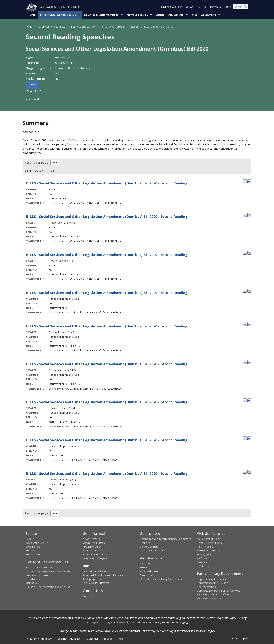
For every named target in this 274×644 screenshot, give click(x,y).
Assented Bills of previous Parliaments (105, 575)
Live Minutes (33, 579)
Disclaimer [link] (92, 639)
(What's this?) (33, 91)
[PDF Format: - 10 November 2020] (245, 291)
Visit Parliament (204, 15)
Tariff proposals (92, 579)
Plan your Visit (148, 575)
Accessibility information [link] (39, 639)
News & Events (137, 15)
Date (40, 171)
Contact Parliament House (155, 551)
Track (32, 85)
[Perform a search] (245, 7)
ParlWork (215, 7)
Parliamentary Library (95, 555)
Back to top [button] (240, 639)
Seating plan (33, 555)
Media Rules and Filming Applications (161, 579)
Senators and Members (102, 15)
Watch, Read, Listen (94, 543)
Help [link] (120, 639)
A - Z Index (203, 558)
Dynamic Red (33, 547)
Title (51, 171)
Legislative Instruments (96, 583)
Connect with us (149, 547)
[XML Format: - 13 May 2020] (249, 438)
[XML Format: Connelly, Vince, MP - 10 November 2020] (249, 362)
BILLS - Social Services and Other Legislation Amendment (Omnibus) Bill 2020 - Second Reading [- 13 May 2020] (107, 440)
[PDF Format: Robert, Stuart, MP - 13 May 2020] (245, 472)
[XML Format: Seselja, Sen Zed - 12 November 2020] (249, 253)
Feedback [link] (108, 639)
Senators (31, 551)
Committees (90, 596)
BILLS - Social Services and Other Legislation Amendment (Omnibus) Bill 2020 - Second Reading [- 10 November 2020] (107, 293)
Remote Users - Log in (209, 543)
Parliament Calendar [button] (170, 7)
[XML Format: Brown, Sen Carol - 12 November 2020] (249, 215)
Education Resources (95, 551)
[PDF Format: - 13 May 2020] (245, 438)
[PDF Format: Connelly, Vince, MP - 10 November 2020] (245, 362)
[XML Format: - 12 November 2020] (249, 181)
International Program (95, 558)
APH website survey (208, 551)
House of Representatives (41, 567)
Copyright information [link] (70, 639)
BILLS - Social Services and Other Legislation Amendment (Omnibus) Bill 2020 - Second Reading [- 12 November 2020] (107, 183)
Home (32, 15)
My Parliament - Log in (209, 539)
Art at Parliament (149, 571)
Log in (228, 7)
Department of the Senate (212, 579)
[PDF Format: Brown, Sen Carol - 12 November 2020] (245, 215)
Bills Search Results (113, 27)
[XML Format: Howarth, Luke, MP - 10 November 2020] (249, 400)
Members (31, 583)
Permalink (33, 99)
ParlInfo (202, 7)
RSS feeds (203, 566)
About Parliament (170, 15)
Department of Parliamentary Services (219, 591)
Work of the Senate (37, 543)
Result (134, 27)
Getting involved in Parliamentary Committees (166, 539)
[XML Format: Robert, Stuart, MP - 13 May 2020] (249, 472)
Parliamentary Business (58, 15)
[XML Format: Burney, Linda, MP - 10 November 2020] (249, 324)
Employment (204, 555)
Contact (190, 7)
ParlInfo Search (206, 547)
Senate (30, 539)
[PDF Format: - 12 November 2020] (245, 181)
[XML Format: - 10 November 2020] (249, 291)
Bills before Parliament (96, 571)
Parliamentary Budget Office (213, 595)
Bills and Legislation (83, 27)
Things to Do (147, 567)
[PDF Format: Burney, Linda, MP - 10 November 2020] (245, 324)
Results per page (36, 163)
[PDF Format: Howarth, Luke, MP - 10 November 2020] (245, 400)
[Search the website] (241, 7)
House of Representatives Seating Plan (48, 587)
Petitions (145, 543)
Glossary (202, 562)
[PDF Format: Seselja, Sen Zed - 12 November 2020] (245, 253)
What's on (146, 564)
